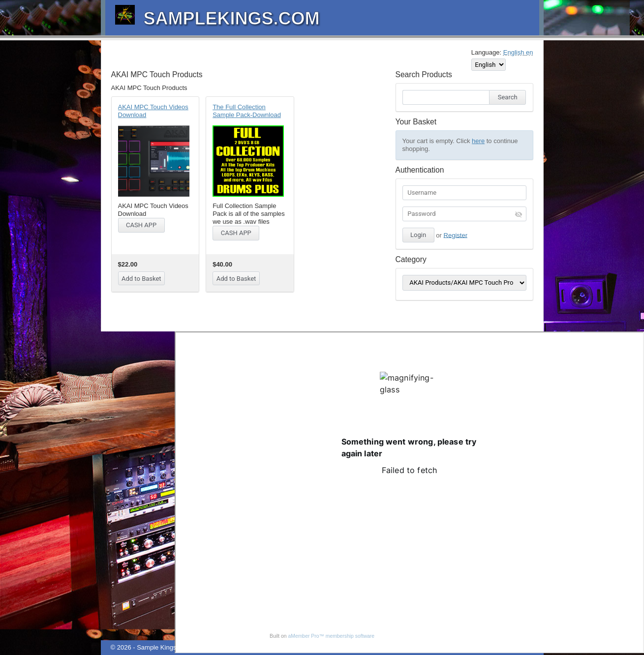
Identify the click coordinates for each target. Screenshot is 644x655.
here (478, 141)
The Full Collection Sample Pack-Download (247, 111)
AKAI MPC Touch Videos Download (153, 111)
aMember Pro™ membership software (332, 636)
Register (456, 235)
